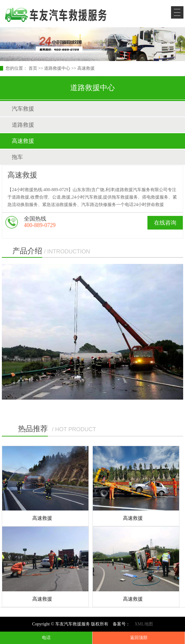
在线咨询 (165, 223)
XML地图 (144, 624)
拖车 (17, 157)
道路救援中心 (57, 68)
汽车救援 (23, 109)
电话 (46, 638)
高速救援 (86, 68)
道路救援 (23, 125)
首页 (33, 68)
